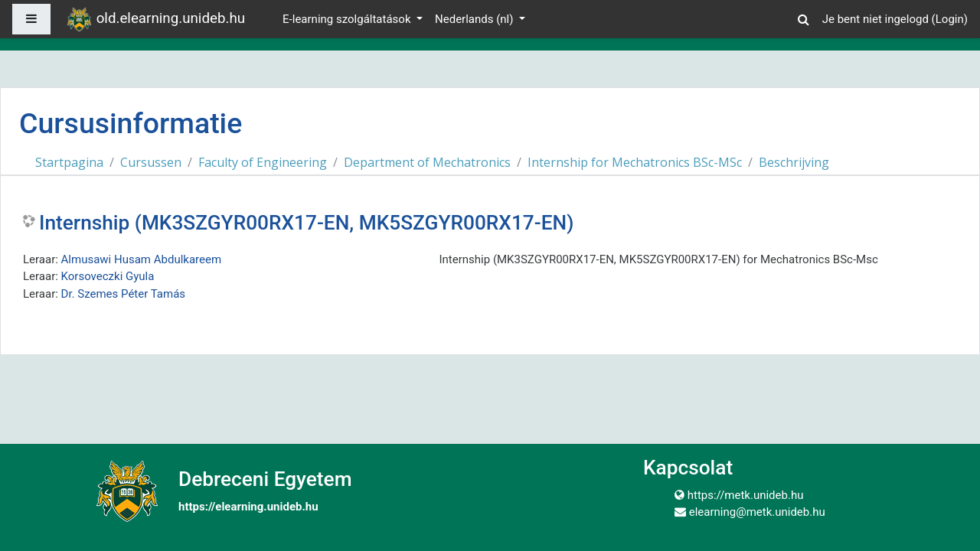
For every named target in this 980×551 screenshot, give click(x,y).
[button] (804, 17)
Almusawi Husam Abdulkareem (142, 259)
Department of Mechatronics (427, 162)
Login (950, 19)
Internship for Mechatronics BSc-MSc (635, 162)
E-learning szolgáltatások (348, 19)
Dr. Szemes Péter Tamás (124, 294)
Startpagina (69, 162)
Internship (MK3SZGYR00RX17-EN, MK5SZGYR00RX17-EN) (306, 223)
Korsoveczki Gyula (108, 276)
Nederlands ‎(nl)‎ (475, 19)
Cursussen (151, 162)
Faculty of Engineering (263, 162)
